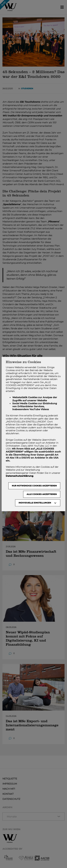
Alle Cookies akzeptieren (42, 494)
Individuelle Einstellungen (35, 503)
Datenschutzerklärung (20, 476)
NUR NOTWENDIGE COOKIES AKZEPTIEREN (34, 486)
